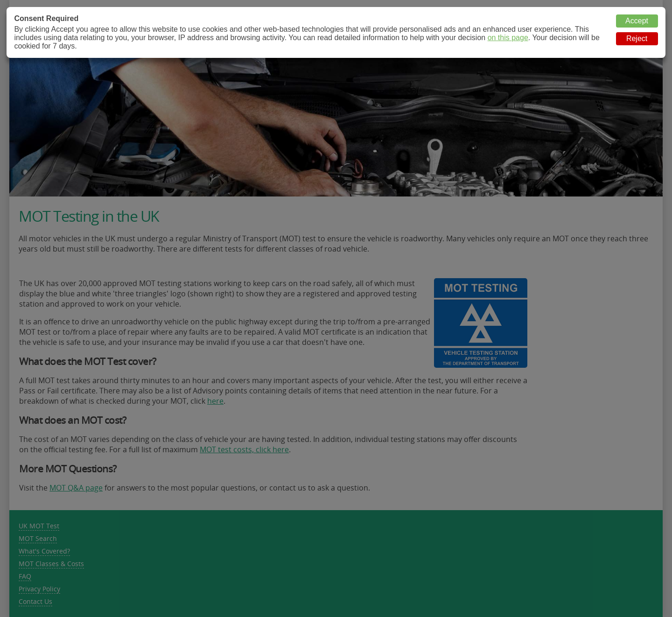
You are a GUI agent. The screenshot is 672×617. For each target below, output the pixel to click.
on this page (508, 38)
